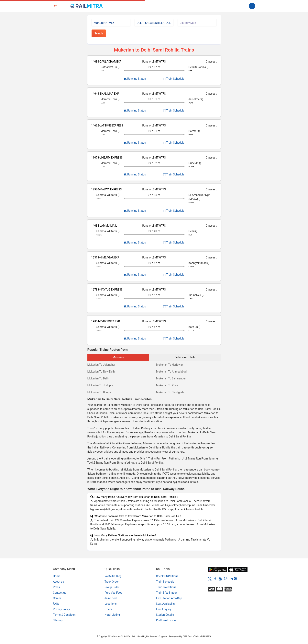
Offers (108, 609)
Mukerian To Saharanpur (171, 378)
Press (56, 587)
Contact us (60, 593)
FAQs (56, 604)
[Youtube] (220, 578)
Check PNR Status (167, 576)
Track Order (112, 582)
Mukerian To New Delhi (101, 372)
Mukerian (118, 357)
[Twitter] (210, 578)
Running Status (135, 79)
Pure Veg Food (113, 593)
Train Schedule (174, 79)
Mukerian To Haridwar (170, 365)
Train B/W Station (167, 593)
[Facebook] (215, 578)
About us (59, 582)
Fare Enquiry (164, 609)
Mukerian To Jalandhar (101, 365)
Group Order (112, 587)
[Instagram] (226, 578)
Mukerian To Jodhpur (100, 385)
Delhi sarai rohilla (185, 357)
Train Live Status (166, 587)
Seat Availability (166, 604)
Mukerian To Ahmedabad (171, 372)
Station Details (165, 615)
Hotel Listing (112, 615)
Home (57, 576)
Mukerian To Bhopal (99, 392)
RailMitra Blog (113, 576)
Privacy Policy (61, 609)
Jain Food (110, 598)
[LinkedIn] (231, 578)
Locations (110, 604)
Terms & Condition (64, 615)
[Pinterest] (235, 578)
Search (99, 33)
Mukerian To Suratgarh (170, 392)
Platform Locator (166, 620)
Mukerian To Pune (167, 385)
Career (57, 598)
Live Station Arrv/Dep (169, 598)
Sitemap (58, 620)
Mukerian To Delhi (98, 378)
